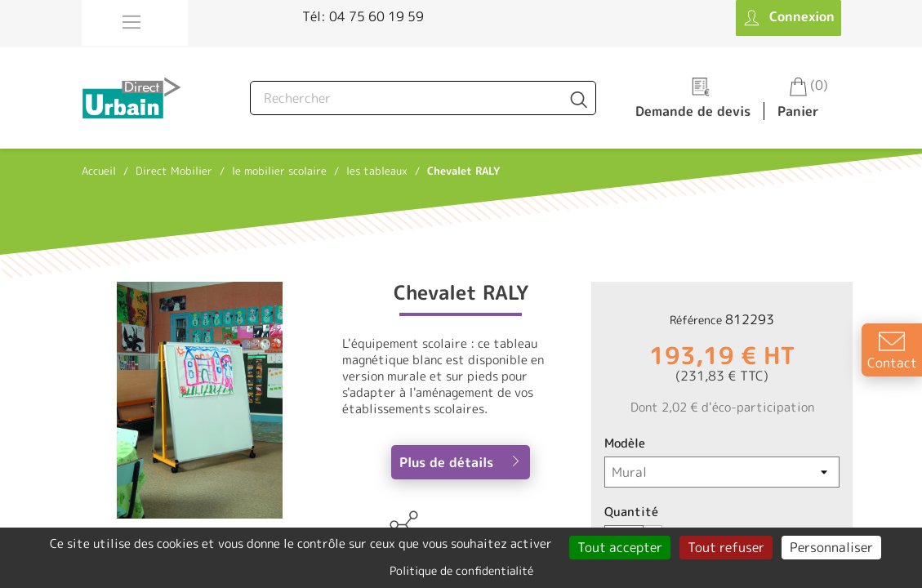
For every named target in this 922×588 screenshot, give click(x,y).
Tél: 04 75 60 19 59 (363, 16)
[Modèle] (722, 472)
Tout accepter (620, 547)
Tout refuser (726, 547)
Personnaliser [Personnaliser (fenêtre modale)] (831, 547)
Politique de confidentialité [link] (461, 570)
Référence (696, 320)
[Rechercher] (423, 98)
